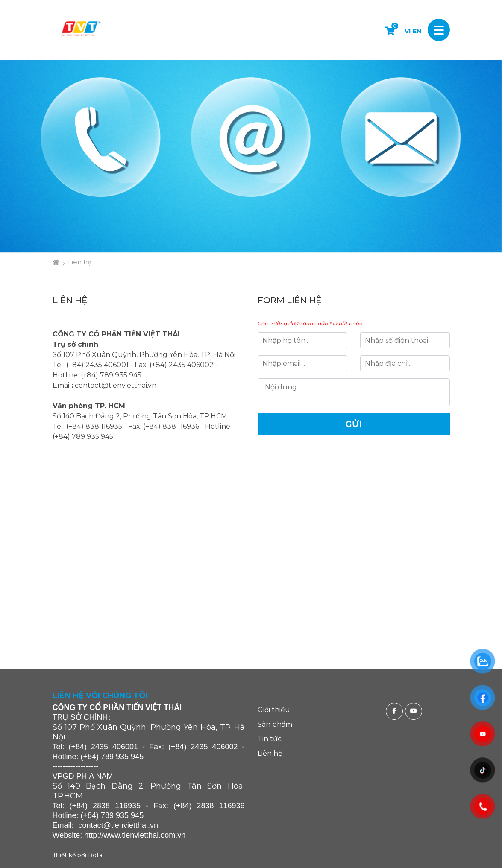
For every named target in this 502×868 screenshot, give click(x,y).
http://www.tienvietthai (121, 835)
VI (408, 31)
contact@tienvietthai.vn (116, 385)
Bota (95, 855)
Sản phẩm (275, 724)
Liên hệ (80, 262)
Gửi (354, 424)
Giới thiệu (274, 710)
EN (417, 31)
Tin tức (270, 739)
